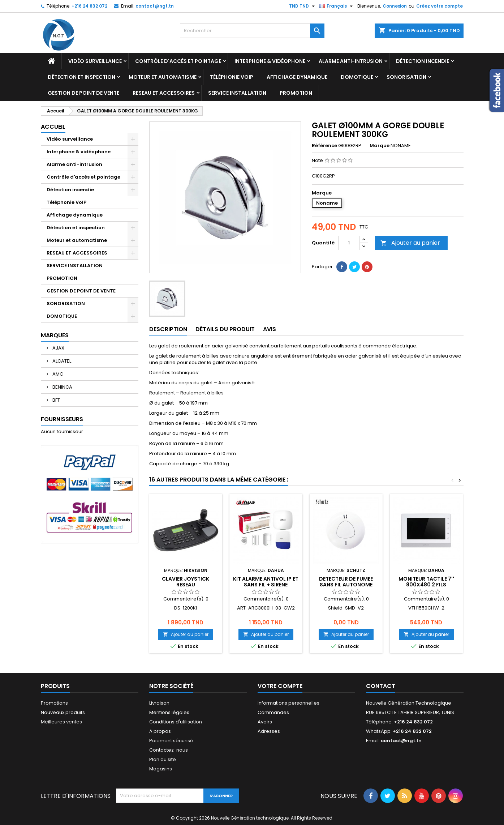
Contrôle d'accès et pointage (178, 61)
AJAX (58, 348)
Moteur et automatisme (163, 77)
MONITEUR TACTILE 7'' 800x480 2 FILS (426, 582)
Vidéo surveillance (95, 61)
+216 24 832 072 (89, 6)
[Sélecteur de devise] (303, 6)
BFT (56, 400)
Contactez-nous (169, 750)
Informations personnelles (288, 703)
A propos (160, 731)
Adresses (269, 731)
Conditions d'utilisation (176, 722)
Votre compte (280, 686)
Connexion (395, 6)
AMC (57, 374)
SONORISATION (406, 77)
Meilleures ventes (61, 722)
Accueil (53, 127)
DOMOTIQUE (357, 77)
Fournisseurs (62, 419)
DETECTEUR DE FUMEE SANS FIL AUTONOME (346, 582)
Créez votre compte (440, 6)
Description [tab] (168, 329)
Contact (381, 686)
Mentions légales (169, 712)
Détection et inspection (81, 77)
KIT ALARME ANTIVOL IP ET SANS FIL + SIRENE (266, 582)
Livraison (159, 703)
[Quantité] (349, 243)
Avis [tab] (270, 329)
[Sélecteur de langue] (337, 6)
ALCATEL (61, 361)
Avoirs (265, 722)
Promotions (54, 703)
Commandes (273, 712)
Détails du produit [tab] (225, 329)
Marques (55, 335)
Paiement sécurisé (171, 741)
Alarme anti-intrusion (351, 61)
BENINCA (62, 387)
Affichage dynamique (297, 77)
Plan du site (163, 759)
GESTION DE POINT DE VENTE (83, 93)
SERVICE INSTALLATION (237, 93)
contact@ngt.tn (155, 6)
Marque (380, 146)
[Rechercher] (252, 31)
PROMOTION (296, 93)
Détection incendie (423, 61)
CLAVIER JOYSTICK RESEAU (186, 582)
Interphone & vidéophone (270, 61)
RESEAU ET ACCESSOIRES (164, 93)
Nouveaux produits (63, 712)
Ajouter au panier (410, 243)
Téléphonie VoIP (232, 77)
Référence (324, 146)
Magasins (161, 769)
